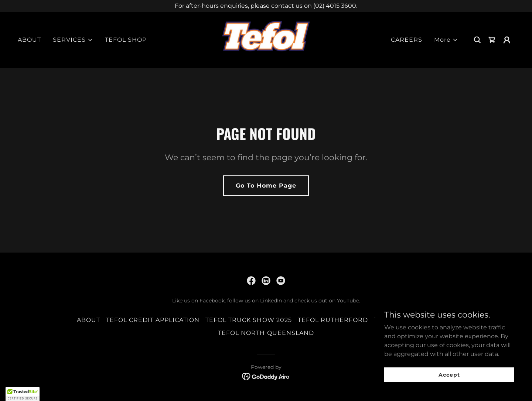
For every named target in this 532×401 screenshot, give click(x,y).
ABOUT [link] (29, 40)
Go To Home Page (266, 186)
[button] (73, 40)
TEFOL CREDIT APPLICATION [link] (153, 320)
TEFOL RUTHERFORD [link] (333, 320)
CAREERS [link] (407, 40)
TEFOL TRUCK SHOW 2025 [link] (248, 320)
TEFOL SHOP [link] (126, 40)
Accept (449, 374)
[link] (266, 39)
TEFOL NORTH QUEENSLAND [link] (266, 333)
